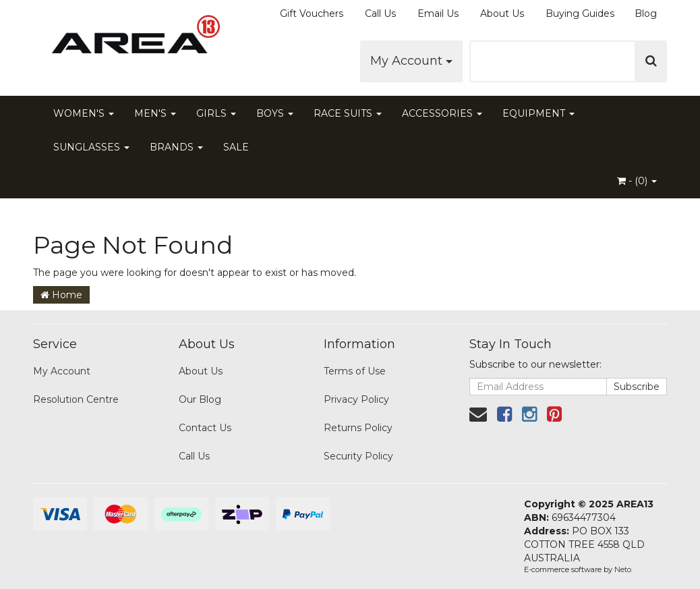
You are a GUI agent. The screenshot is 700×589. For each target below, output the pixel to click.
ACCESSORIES (442, 113)
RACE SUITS (348, 113)
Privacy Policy (356, 399)
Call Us (380, 13)
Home (61, 295)
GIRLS (216, 113)
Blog (646, 13)
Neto (623, 569)
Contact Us (205, 428)
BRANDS (176, 147)
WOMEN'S (84, 113)
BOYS (275, 113)
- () (637, 181)
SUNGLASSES (91, 147)
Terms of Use (355, 371)
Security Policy (358, 456)
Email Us (438, 13)
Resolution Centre (76, 399)
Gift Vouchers (312, 13)
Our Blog (200, 399)
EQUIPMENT (538, 113)
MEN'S (155, 113)
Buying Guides (580, 13)
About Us (502, 13)
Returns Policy (358, 428)
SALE (236, 147)
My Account (411, 61)
